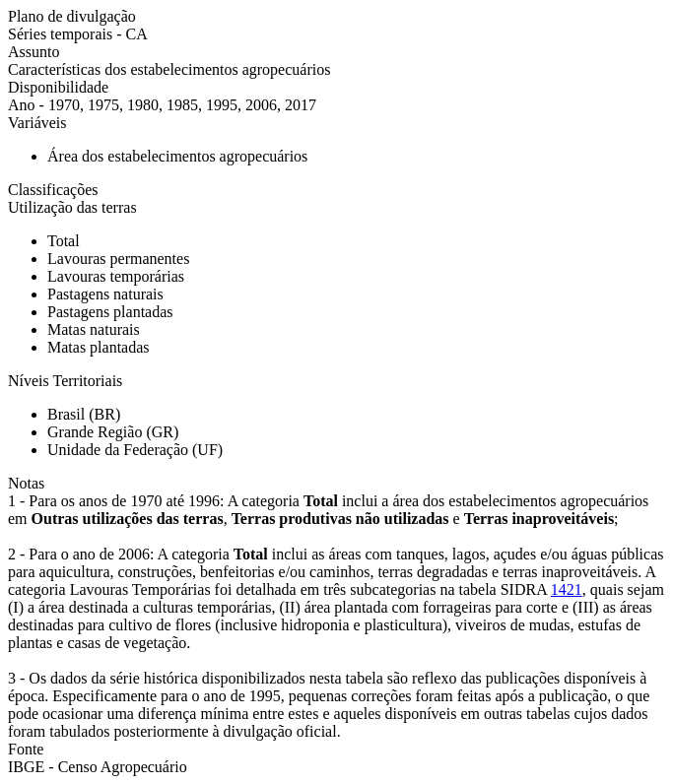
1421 (567, 589)
